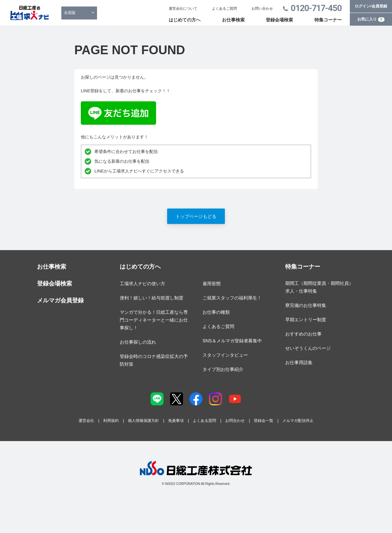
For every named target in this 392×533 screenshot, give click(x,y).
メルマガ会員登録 (60, 300)
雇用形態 (212, 284)
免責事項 (176, 421)
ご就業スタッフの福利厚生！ (232, 298)
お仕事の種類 (216, 312)
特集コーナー (328, 20)
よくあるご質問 (224, 8)
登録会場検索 (279, 20)
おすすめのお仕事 (303, 334)
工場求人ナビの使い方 (142, 284)
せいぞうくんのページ (308, 348)
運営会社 (86, 421)
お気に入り (371, 19)
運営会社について (183, 8)
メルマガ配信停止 (298, 421)
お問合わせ (235, 421)
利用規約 (111, 421)
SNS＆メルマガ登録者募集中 (232, 341)
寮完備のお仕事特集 (306, 305)
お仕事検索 (233, 20)
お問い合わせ (262, 8)
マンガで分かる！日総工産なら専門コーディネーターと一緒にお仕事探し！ (154, 320)
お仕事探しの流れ (138, 342)
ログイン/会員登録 (371, 6)
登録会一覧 (263, 421)
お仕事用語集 (299, 362)
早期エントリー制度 (306, 320)
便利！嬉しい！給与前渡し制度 (152, 298)
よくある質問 (204, 421)
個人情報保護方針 (143, 421)
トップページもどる (196, 216)
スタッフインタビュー (225, 355)
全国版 (70, 13)
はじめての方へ (185, 20)
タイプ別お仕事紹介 (223, 369)
